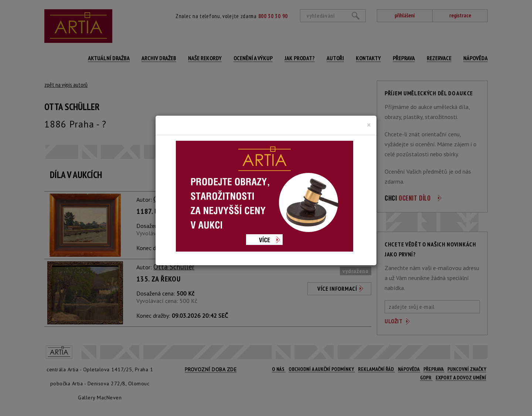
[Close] (369, 125)
